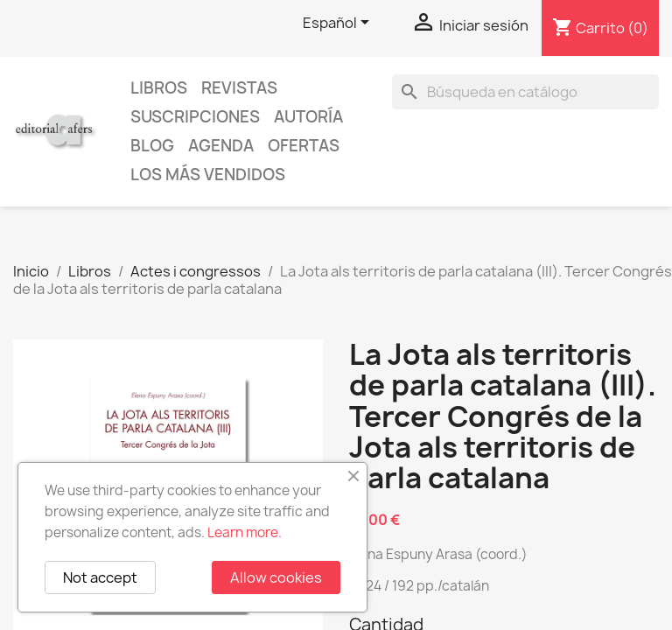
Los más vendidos (208, 175)
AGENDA (221, 146)
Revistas (239, 88)
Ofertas (304, 146)
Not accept (100, 577)
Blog (152, 146)
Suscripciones (195, 117)
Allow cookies (276, 577)
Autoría (308, 117)
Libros (159, 88)
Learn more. (245, 532)
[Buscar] (525, 92)
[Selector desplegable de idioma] (339, 24)
